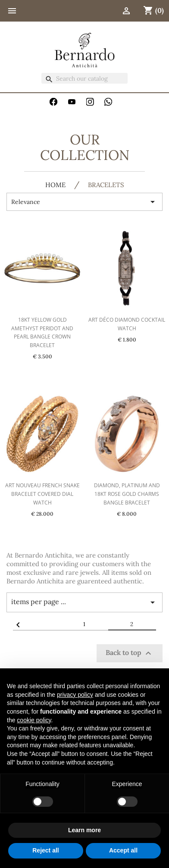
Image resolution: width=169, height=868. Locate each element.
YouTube (72, 102)
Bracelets (106, 185)
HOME (55, 185)
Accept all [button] (123, 850)
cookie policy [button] (34, 720)
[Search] (84, 78)
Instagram (90, 102)
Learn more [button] (84, 830)
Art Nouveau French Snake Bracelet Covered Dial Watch (42, 494)
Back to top (130, 653)
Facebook (53, 102)
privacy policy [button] (75, 695)
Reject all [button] (45, 850)
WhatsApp (108, 102)
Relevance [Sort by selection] (84, 202)
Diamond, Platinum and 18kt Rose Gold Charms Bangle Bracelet (127, 494)
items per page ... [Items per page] (84, 602)
